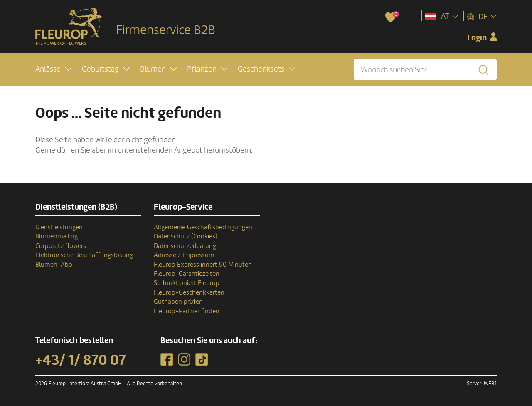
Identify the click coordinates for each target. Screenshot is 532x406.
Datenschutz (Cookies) (186, 236)
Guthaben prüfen (178, 302)
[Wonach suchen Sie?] (425, 70)
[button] (53, 69)
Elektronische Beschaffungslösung (84, 255)
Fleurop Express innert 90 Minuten (203, 265)
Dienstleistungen (59, 227)
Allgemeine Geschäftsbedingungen (203, 227)
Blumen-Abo (54, 265)
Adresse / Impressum (184, 255)
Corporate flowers (61, 246)
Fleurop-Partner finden (187, 311)
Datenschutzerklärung (185, 246)
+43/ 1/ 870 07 (81, 360)
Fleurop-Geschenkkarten (189, 292)
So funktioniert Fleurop (187, 283)
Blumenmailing (57, 236)
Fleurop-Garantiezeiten (187, 274)
